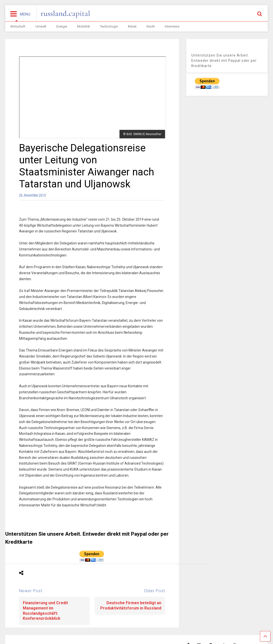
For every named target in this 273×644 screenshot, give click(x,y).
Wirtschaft (18, 26)
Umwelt (41, 26)
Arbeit (132, 26)
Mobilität (84, 26)
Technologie (109, 26)
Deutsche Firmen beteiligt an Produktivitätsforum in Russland (131, 605)
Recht (151, 26)
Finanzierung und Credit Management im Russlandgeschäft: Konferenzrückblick (45, 611)
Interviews (172, 26)
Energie (62, 26)
